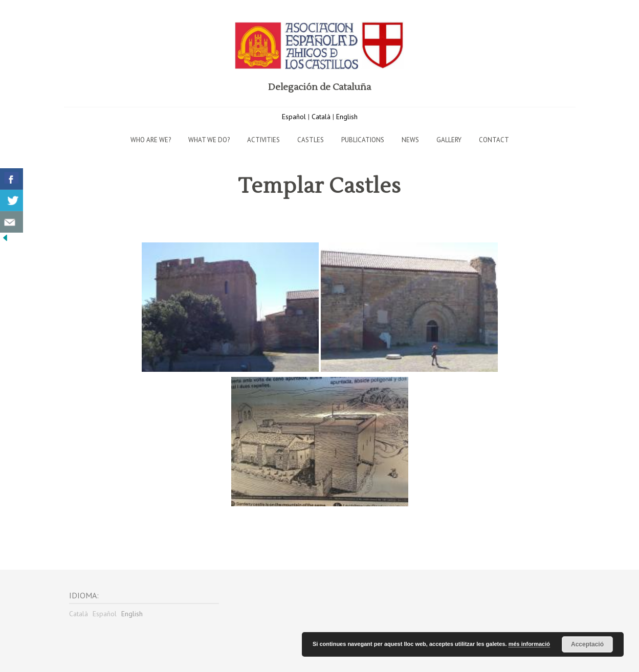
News (410, 140)
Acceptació (587, 644)
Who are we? (151, 140)
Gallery (449, 140)
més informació (529, 644)
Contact (494, 140)
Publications (363, 140)
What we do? (209, 140)
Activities (263, 140)
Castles (311, 140)
